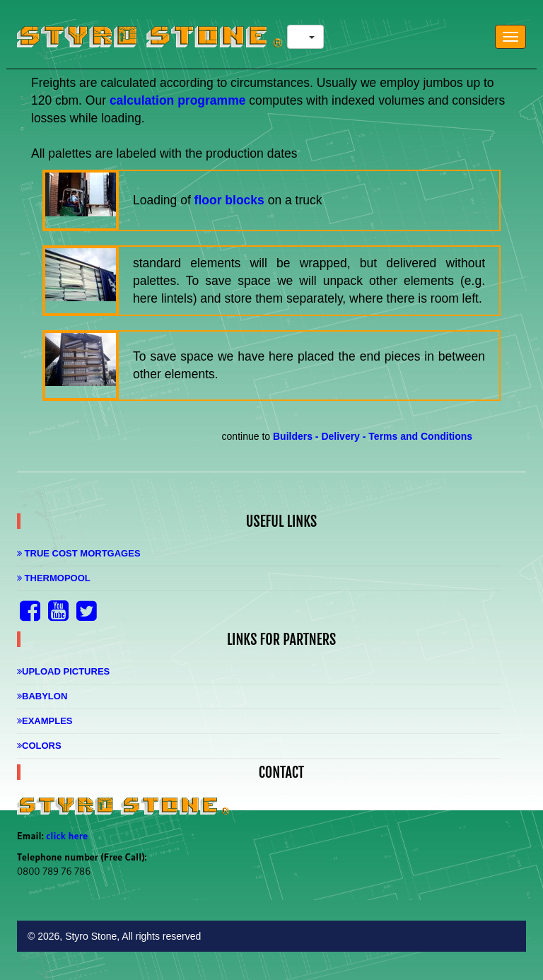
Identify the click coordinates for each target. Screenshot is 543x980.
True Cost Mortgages (79, 553)
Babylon (42, 696)
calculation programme (179, 100)
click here (67, 836)
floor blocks (229, 200)
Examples (45, 721)
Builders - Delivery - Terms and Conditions (373, 436)
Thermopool (54, 578)
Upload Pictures (63, 671)
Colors (39, 746)
